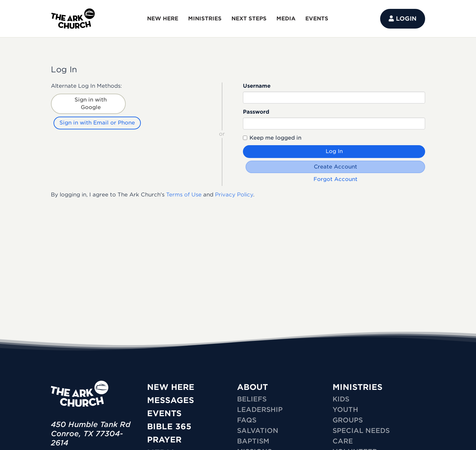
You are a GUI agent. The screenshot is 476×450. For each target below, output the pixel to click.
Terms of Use (184, 195)
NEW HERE (163, 19)
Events (164, 413)
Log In (334, 151)
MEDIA (286, 19)
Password (256, 112)
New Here (171, 387)
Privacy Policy (234, 195)
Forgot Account (335, 179)
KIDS (341, 399)
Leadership (260, 410)
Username (257, 86)
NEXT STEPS (249, 19)
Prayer (164, 440)
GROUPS (348, 420)
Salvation (258, 431)
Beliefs (252, 399)
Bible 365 (169, 427)
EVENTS (317, 19)
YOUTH (345, 410)
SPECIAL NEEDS (361, 431)
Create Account (335, 167)
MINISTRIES (205, 19)
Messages (171, 400)
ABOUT (252, 387)
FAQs (247, 420)
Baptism (253, 441)
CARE (343, 441)
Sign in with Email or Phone (97, 123)
